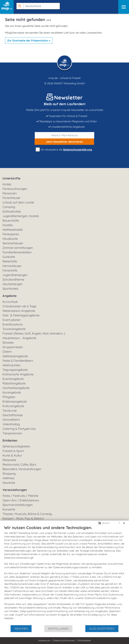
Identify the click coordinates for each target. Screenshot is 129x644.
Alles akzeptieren (102, 629)
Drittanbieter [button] (84, 640)
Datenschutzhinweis (64, 640)
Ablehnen (21, 629)
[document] (64, 575)
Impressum (44, 640)
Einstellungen (58, 629)
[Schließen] (124, 523)
